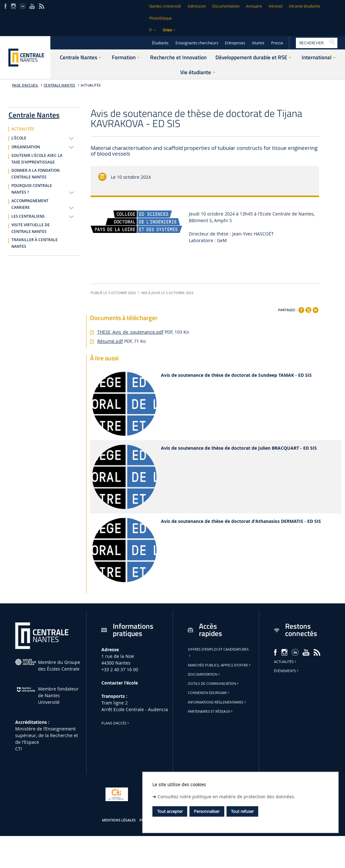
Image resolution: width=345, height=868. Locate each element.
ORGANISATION (26, 147)
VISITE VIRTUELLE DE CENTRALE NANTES (31, 228)
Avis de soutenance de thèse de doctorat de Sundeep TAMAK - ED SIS (236, 375)
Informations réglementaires (217, 702)
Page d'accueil (25, 85)
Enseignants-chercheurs (197, 43)
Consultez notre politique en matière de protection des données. (226, 797)
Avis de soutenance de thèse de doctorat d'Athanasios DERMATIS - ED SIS (241, 521)
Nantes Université (165, 6)
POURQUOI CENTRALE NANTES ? (32, 189)
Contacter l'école (120, 683)
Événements (287, 671)
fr (151, 30)
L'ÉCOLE (19, 138)
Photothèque (160, 18)
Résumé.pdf (110, 341)
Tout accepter (170, 811)
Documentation (226, 6)
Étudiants (160, 43)
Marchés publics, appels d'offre (220, 665)
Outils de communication (214, 684)
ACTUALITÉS (91, 85)
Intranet (276, 6)
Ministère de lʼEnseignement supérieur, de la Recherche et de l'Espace (47, 735)
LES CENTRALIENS (28, 216)
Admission (197, 6)
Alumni (258, 43)
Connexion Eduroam (209, 693)
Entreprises (235, 43)
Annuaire (254, 6)
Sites (167, 30)
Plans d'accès (116, 723)
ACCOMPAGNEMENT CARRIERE (30, 204)
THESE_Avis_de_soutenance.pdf (130, 332)
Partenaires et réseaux (211, 711)
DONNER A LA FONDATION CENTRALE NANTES (35, 174)
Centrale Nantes (60, 85)
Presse (277, 43)
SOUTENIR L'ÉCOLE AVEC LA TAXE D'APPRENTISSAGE (37, 159)
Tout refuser (242, 811)
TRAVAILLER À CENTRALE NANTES (35, 243)
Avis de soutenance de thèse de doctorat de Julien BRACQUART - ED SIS (239, 448)
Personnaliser (207, 811)
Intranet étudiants (305, 6)
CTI (19, 749)
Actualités (286, 662)
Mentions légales (119, 820)
